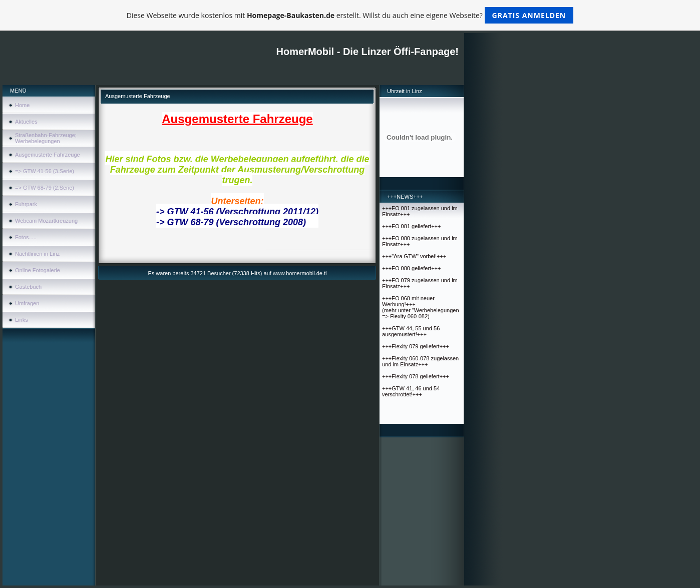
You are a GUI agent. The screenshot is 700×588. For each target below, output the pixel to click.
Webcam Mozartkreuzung (46, 221)
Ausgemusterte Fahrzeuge (48, 155)
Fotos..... (26, 237)
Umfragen (27, 303)
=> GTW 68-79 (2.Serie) (45, 188)
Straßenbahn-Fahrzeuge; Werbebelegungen (46, 138)
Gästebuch (28, 287)
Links (22, 320)
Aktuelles (26, 122)
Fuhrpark (26, 204)
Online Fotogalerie (38, 270)
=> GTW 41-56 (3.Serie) (45, 171)
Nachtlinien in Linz (37, 254)
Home (22, 105)
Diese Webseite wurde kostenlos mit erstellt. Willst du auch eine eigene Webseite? (350, 15)
